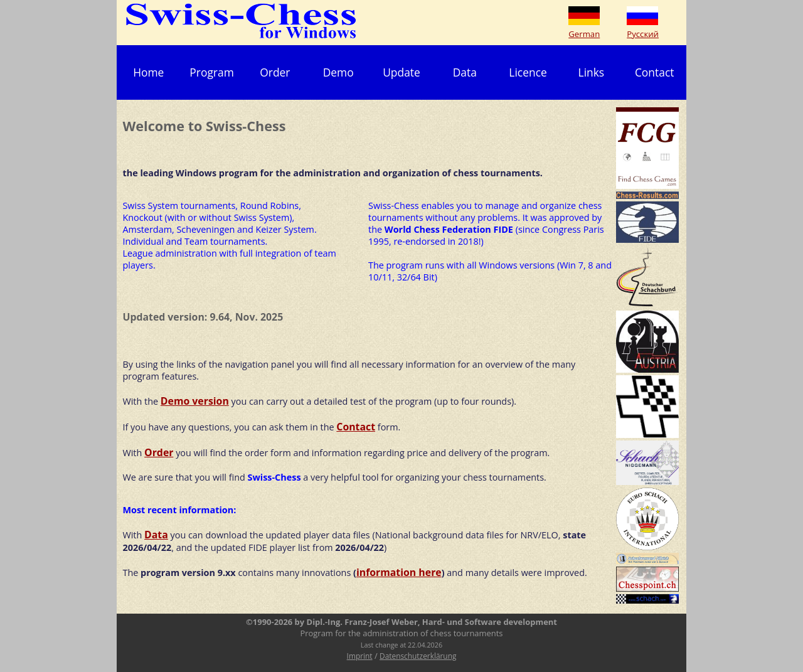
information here (399, 572)
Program (211, 72)
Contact (655, 72)
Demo (338, 72)
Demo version (195, 401)
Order (275, 72)
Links (592, 72)
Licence (528, 72)
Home (148, 72)
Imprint (360, 656)
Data (465, 72)
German (584, 34)
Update (401, 72)
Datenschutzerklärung (418, 656)
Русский (643, 34)
